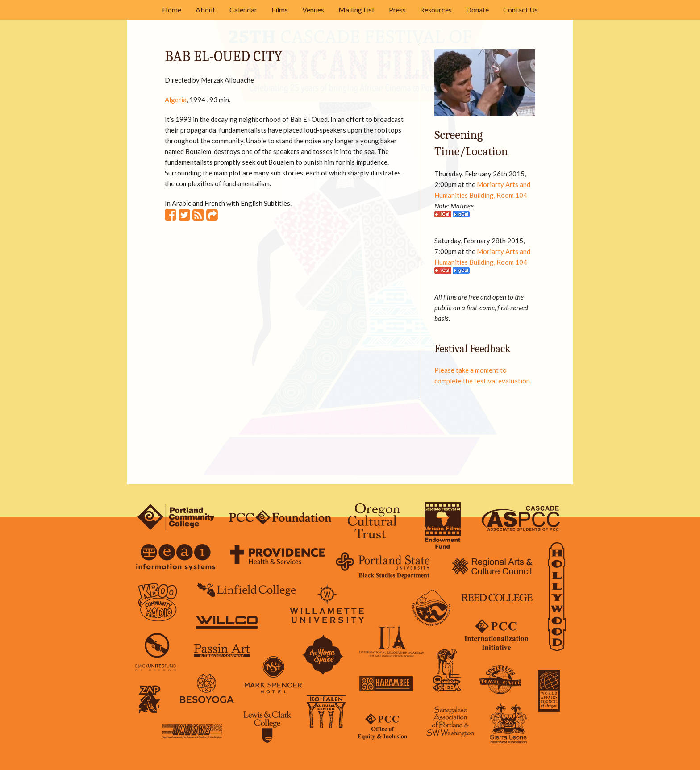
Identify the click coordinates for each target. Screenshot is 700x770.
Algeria (176, 100)
